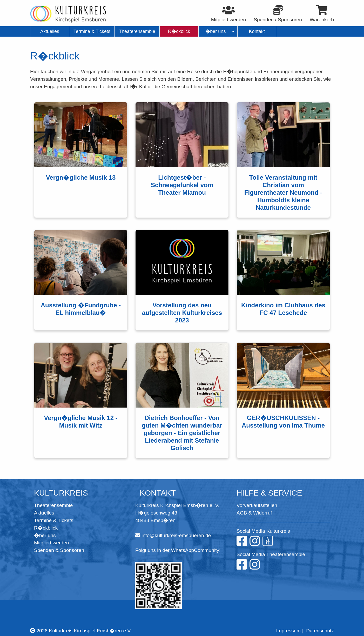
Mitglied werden (51, 543)
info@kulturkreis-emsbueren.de (176, 535)
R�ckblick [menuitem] (179, 31)
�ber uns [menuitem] (216, 31)
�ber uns (45, 535)
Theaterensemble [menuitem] (137, 31)
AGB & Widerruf (254, 513)
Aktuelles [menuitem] (50, 31)
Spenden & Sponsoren (59, 550)
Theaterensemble (53, 505)
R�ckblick (46, 528)
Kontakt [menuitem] (257, 31)
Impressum (288, 631)
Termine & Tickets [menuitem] (92, 31)
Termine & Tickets (54, 520)
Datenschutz (320, 631)
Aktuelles (44, 513)
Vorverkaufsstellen (257, 505)
